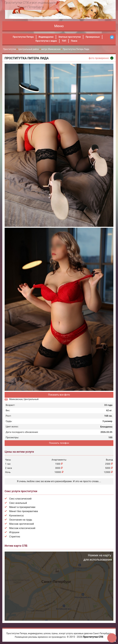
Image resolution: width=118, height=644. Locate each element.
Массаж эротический (22, 524)
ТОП (64, 41)
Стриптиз (15, 537)
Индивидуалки (46, 37)
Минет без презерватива (24, 511)
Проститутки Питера (23, 37)
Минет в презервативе (22, 507)
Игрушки (14, 532)
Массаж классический (22, 528)
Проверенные (93, 37)
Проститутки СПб (93, 637)
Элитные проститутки (70, 37)
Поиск (74, 41)
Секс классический (20, 499)
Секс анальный (18, 503)
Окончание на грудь (21, 520)
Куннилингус (17, 516)
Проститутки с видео (46, 41)
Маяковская (16, 399)
